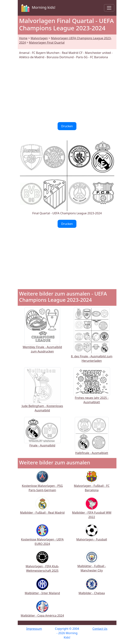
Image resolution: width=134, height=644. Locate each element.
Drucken (67, 126)
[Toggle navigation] (109, 8)
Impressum (34, 629)
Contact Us (100, 629)
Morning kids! (38, 8)
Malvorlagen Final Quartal (47, 43)
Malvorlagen (39, 38)
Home (23, 38)
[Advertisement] (67, 91)
